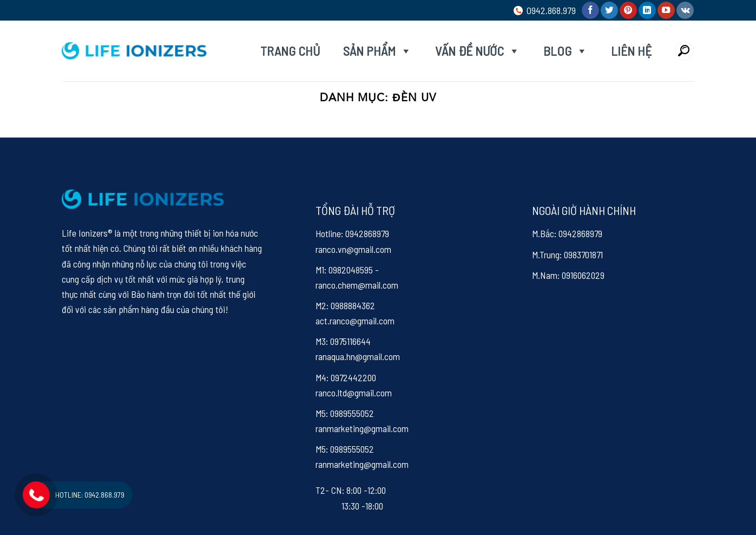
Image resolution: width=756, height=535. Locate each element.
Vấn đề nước (478, 51)
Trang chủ (290, 51)
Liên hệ (631, 51)
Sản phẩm (377, 51)
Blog (566, 51)
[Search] (684, 51)
